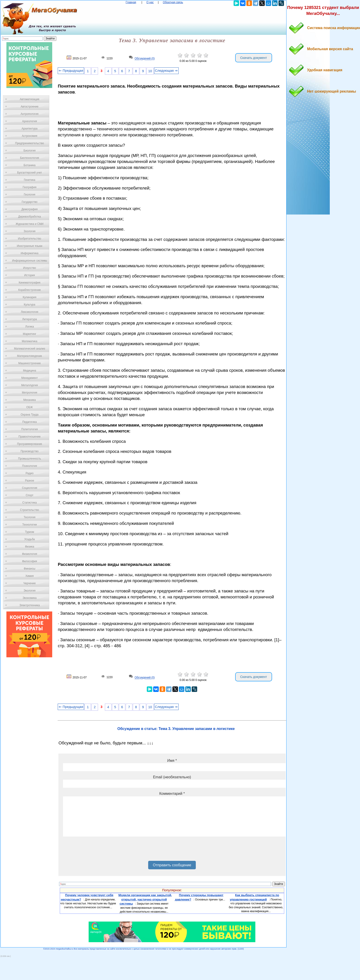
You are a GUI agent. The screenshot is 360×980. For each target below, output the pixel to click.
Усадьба (30, 539)
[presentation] (98, 850)
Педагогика (30, 422)
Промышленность (30, 459)
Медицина (29, 371)
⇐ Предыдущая (71, 71)
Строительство (30, 510)
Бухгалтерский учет (30, 173)
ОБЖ (30, 407)
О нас (150, 2)
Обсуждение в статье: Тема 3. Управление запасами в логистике (176, 729)
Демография (30, 209)
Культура (30, 305)
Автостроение (30, 107)
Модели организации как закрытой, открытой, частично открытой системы (145, 899)
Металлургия (30, 385)
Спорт (30, 495)
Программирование (29, 444)
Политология (30, 429)
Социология (30, 488)
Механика (30, 400)
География (30, 187)
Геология (30, 195)
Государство (30, 202)
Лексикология (30, 312)
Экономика (29, 598)
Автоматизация (29, 99)
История (30, 275)
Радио (30, 473)
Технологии (30, 525)
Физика (30, 547)
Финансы (30, 569)
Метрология (30, 393)
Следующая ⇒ (166, 71)
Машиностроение (30, 363)
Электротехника (29, 605)
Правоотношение (30, 437)
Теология (29, 517)
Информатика (30, 253)
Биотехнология (29, 158)
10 (150, 71)
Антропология (30, 114)
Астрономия (30, 136)
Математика (30, 341)
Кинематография (30, 283)
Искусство (30, 268)
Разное (30, 481)
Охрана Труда (30, 415)
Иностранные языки (29, 246)
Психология (30, 466)
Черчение (30, 583)
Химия (30, 576)
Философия (30, 561)
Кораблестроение (30, 290)
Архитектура (30, 129)
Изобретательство (30, 239)
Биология (30, 151)
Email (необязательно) (172, 777)
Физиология (30, 554)
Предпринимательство (30, 143)
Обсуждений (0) (145, 59)
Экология (30, 591)
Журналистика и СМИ (29, 224)
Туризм (30, 532)
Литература (30, 319)
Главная (131, 2)
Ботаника (30, 165)
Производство (30, 451)
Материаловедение (30, 356)
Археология (30, 121)
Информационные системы (29, 261)
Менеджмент (30, 378)
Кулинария (30, 297)
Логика (30, 327)
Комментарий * (172, 794)
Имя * (172, 761)
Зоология (30, 231)
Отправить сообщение (172, 865)
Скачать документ (254, 58)
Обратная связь (173, 2)
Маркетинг (30, 334)
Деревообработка (30, 217)
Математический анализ (30, 349)
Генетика (30, 180)
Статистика (29, 503)
